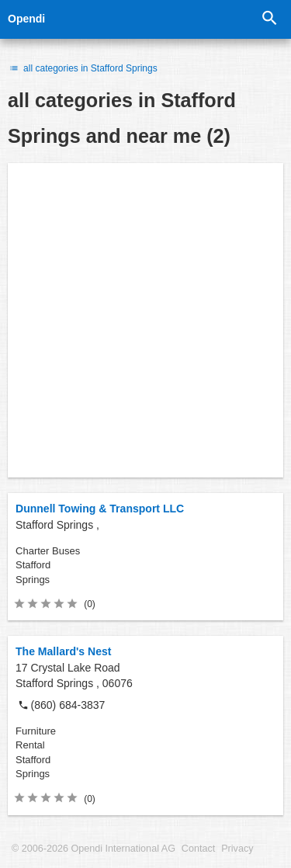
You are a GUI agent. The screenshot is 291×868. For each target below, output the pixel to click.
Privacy (237, 849)
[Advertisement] (145, 320)
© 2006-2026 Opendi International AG (94, 849)
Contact (198, 849)
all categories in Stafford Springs (83, 68)
